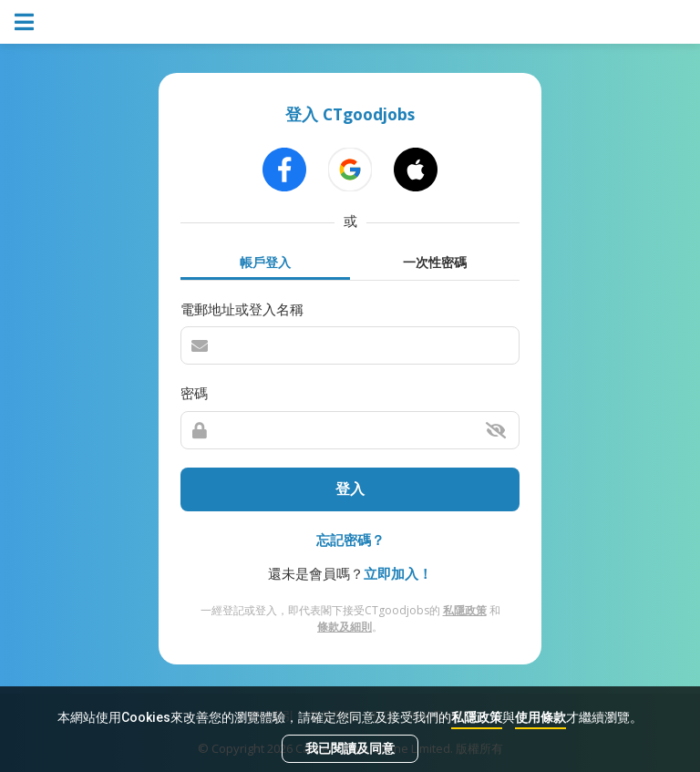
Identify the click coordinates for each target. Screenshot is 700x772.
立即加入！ (398, 573)
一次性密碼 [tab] (435, 262)
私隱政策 (477, 717)
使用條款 (540, 717)
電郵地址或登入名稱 (242, 309)
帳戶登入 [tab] (265, 262)
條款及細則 (345, 627)
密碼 (194, 393)
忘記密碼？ (350, 540)
